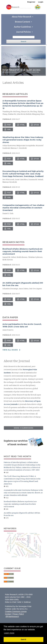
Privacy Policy (18, 614)
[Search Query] (24, 37)
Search (23, 41)
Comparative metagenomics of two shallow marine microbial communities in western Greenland (23, 208)
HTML (22, 125)
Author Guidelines (23, 27)
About (22, 17)
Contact (8, 614)
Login (41, 2)
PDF (9, 125)
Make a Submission (23, 428)
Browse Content (23, 22)
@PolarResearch (12, 616)
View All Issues (10, 350)
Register (31, 2)
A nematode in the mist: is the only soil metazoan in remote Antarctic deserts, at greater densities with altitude (23, 493)
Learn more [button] (9, 633)
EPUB (36, 125)
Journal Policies (24, 32)
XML (9, 129)
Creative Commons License (16, 611)
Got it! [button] (23, 639)
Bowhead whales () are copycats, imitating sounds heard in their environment (22, 251)
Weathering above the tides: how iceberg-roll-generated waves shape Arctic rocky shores (23, 140)
